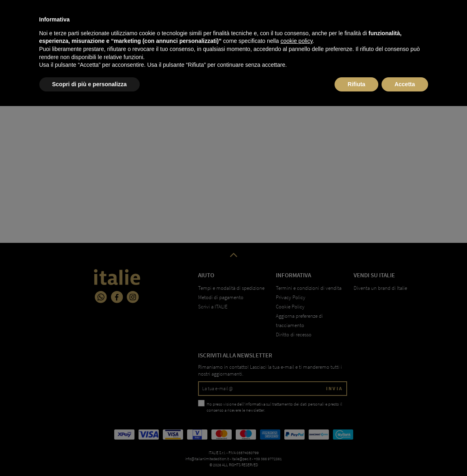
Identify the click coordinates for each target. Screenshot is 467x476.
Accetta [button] (405, 454)
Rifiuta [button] (356, 454)
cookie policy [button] (296, 411)
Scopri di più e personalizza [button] (90, 454)
